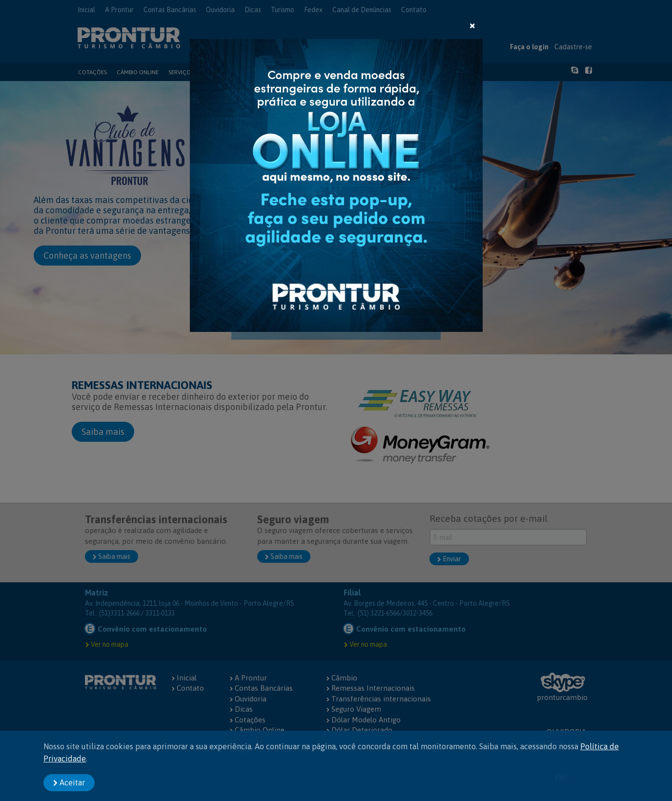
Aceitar (69, 782)
